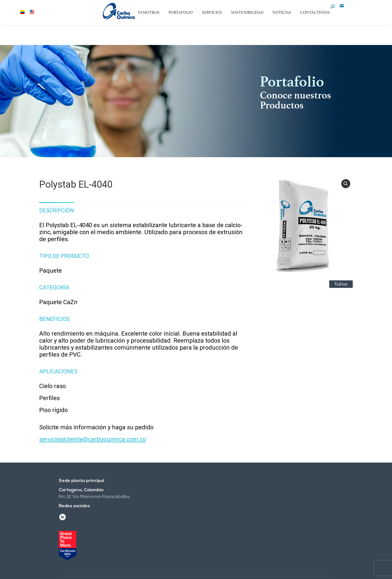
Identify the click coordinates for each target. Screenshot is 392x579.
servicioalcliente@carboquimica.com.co (93, 439)
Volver (341, 284)
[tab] (57, 208)
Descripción (57, 211)
